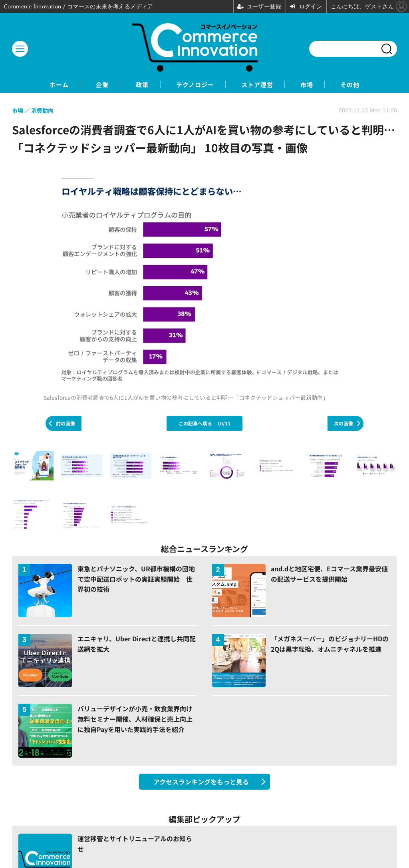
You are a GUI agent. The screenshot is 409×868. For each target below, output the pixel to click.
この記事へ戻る (204, 424)
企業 (90, 85)
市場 (319, 85)
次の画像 (343, 424)
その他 (368, 85)
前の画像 (66, 424)
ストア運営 (263, 85)
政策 (135, 85)
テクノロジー (194, 85)
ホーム (41, 85)
